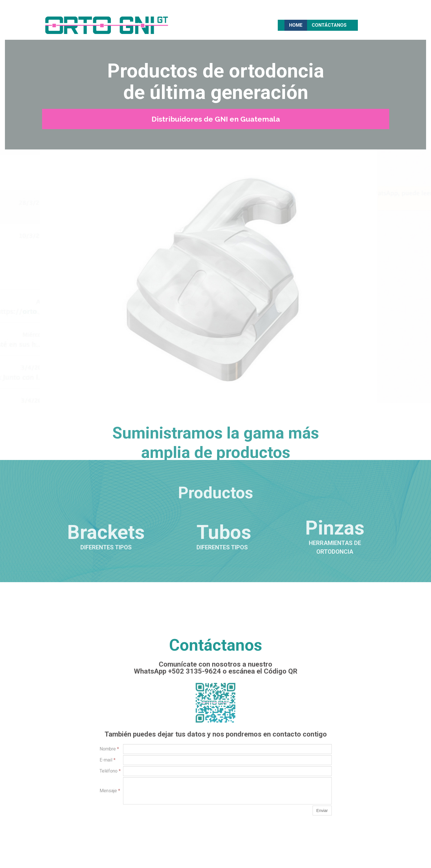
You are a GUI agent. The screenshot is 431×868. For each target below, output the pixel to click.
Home (296, 25)
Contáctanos (329, 25)
